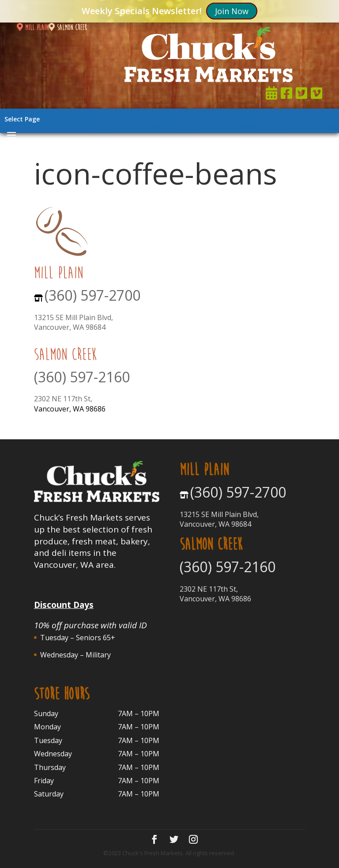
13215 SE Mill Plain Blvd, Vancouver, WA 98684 (73, 322)
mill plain (33, 28)
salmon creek (68, 28)
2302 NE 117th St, (63, 399)
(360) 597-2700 (92, 295)
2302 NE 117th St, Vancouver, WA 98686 (215, 594)
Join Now (232, 11)
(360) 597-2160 (82, 377)
